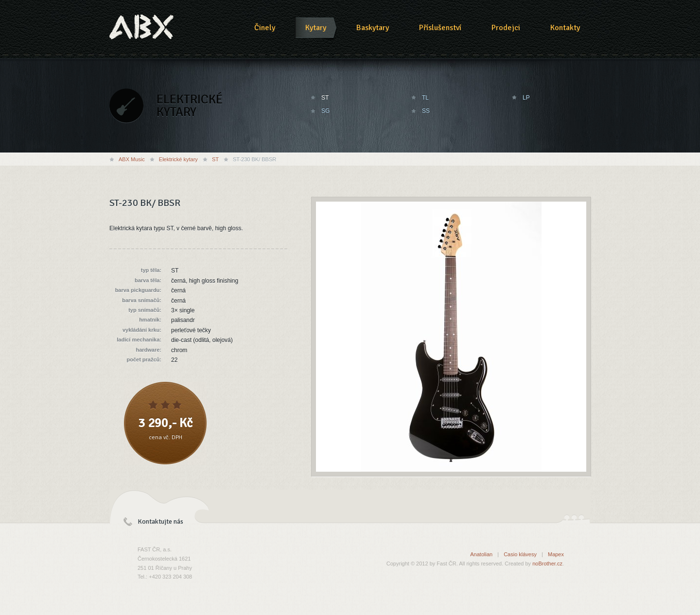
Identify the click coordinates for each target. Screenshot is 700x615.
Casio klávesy (520, 554)
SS (426, 111)
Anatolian (481, 554)
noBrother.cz (547, 564)
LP (526, 98)
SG (325, 111)
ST (325, 98)
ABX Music (132, 159)
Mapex (556, 554)
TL (425, 98)
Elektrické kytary (178, 159)
